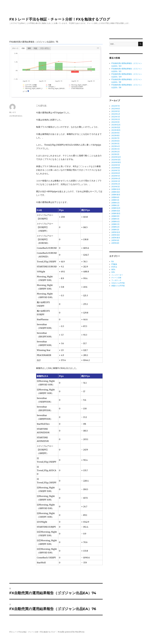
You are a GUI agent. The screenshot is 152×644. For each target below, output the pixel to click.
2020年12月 (116, 157)
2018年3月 (115, 224)
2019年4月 (115, 203)
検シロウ (13, 112)
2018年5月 (115, 219)
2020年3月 (116, 181)
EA (21, 116)
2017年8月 (115, 243)
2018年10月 (116, 213)
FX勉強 (114, 264)
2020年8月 (116, 168)
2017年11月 (116, 235)
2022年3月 (116, 117)
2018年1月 (115, 230)
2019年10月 (116, 195)
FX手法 (114, 267)
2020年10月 (116, 162)
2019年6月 (115, 197)
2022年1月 (116, 122)
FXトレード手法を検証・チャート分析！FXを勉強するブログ (60, 19)
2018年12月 (116, 208)
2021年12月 (116, 125)
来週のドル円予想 (118, 286)
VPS (113, 272)
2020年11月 (116, 160)
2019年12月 (116, 189)
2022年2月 (116, 119)
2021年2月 (116, 152)
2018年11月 (116, 211)
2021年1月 (115, 154)
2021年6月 (116, 141)
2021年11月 (116, 127)
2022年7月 (116, 106)
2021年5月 (115, 144)
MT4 (113, 270)
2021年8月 (116, 136)
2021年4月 (116, 146)
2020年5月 (116, 176)
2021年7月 (115, 138)
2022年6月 (116, 109)
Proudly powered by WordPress (71, 632)
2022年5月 (116, 111)
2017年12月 (116, 232)
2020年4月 (116, 179)
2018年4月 (116, 222)
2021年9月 (116, 133)
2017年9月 (115, 240)
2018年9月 (115, 216)
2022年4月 (116, 114)
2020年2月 (116, 184)
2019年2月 (115, 205)
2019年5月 (115, 200)
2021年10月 (116, 130)
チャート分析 (116, 278)
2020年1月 (116, 187)
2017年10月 (116, 238)
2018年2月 (115, 227)
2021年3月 (116, 149)
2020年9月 (116, 165)
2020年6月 (116, 173)
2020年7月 (116, 170)
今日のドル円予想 (118, 283)
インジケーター (117, 275)
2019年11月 (116, 192)
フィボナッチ (116, 280)
